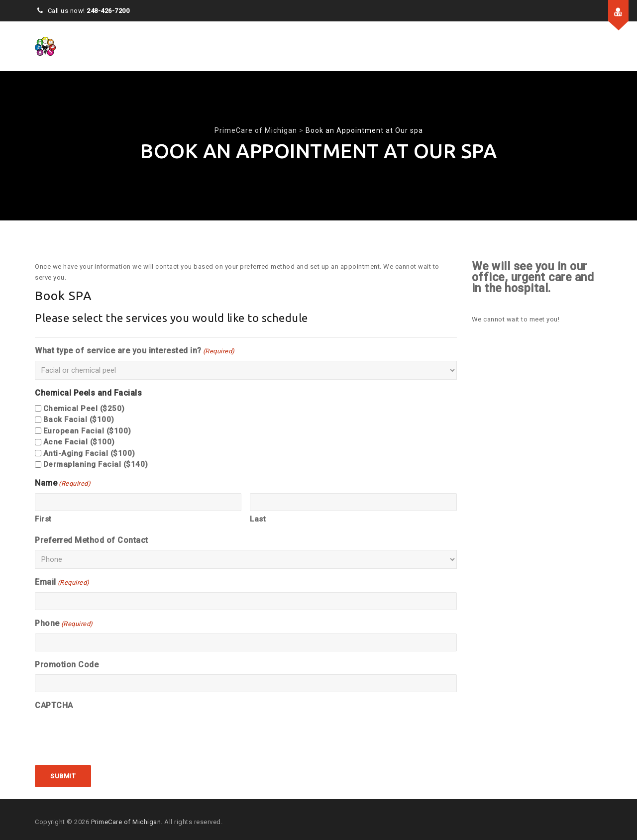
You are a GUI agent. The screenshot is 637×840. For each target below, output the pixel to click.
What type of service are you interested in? (135, 351)
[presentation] (110, 735)
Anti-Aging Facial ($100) (89, 453)
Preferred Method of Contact (92, 540)
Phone (64, 624)
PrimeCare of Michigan (126, 822)
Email (62, 583)
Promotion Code (67, 665)
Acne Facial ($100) (79, 442)
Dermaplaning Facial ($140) (96, 464)
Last (258, 519)
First (43, 519)
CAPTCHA (54, 705)
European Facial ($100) (87, 431)
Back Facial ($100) (79, 420)
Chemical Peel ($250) (84, 409)
